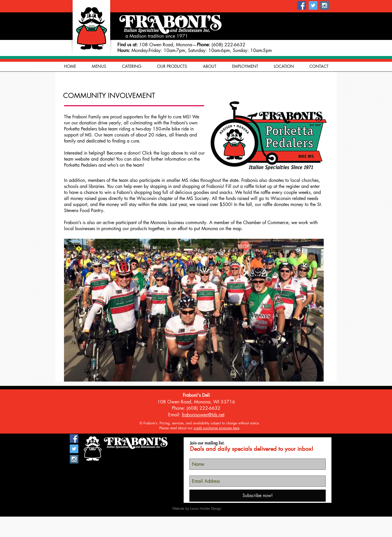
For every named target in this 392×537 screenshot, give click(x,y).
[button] (209, 66)
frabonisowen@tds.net (203, 415)
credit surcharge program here (217, 428)
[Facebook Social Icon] (302, 5)
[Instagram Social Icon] (325, 5)
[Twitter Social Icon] (313, 5)
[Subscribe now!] (258, 496)
